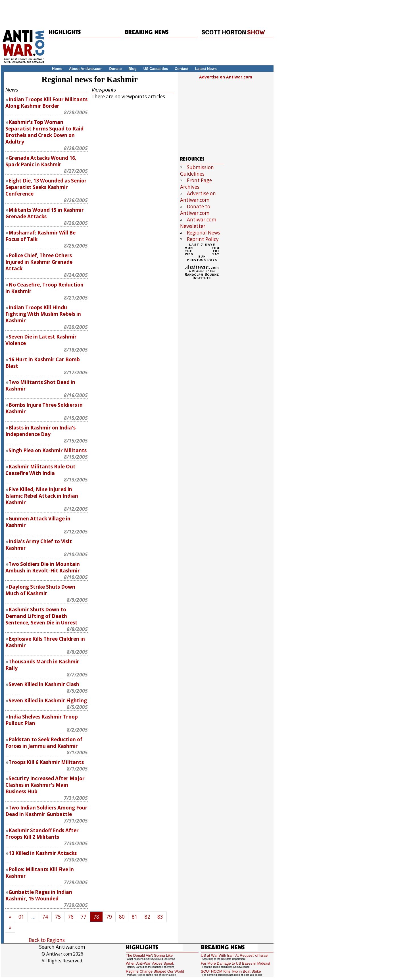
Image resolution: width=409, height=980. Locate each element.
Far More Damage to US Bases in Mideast (235, 963)
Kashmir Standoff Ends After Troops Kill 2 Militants (42, 834)
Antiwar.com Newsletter (198, 223)
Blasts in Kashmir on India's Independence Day (40, 431)
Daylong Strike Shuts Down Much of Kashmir (40, 590)
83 (160, 917)
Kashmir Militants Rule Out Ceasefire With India (40, 470)
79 (109, 917)
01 (21, 917)
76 (71, 917)
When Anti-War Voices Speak (150, 963)
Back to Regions (47, 940)
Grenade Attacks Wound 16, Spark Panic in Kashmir (41, 161)
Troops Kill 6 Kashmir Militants (46, 762)
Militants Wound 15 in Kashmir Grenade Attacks (45, 213)
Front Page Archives (196, 184)
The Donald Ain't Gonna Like (149, 955)
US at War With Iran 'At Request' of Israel (235, 955)
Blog (132, 69)
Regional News (204, 233)
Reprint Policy (203, 239)
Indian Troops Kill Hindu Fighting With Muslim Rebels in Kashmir (43, 314)
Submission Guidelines (197, 171)
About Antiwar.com (86, 69)
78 (96, 917)
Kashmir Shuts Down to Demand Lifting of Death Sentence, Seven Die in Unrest (41, 616)
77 (84, 917)
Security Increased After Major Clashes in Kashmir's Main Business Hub (45, 785)
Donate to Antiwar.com (195, 210)
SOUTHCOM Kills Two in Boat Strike (231, 971)
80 (122, 917)
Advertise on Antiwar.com (226, 77)
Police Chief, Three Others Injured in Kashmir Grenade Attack (39, 262)
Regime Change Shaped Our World (155, 971)
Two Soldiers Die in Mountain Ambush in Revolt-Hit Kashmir (43, 567)
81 (135, 917)
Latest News (206, 69)
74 (45, 917)
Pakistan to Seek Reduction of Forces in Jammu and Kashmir (44, 743)
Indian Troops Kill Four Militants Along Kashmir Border (46, 103)
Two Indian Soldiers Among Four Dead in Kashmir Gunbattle (46, 811)
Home (57, 69)
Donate (115, 69)
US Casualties (156, 69)
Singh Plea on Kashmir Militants (48, 450)
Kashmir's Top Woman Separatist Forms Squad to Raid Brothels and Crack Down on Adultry (44, 132)
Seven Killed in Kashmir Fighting (48, 700)
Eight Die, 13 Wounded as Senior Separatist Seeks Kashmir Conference (46, 187)
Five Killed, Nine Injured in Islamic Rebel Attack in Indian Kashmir (42, 496)
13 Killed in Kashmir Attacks (43, 853)
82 (147, 917)
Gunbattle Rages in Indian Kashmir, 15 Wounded (39, 895)
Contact (181, 69)
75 (58, 917)
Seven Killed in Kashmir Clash (44, 684)
